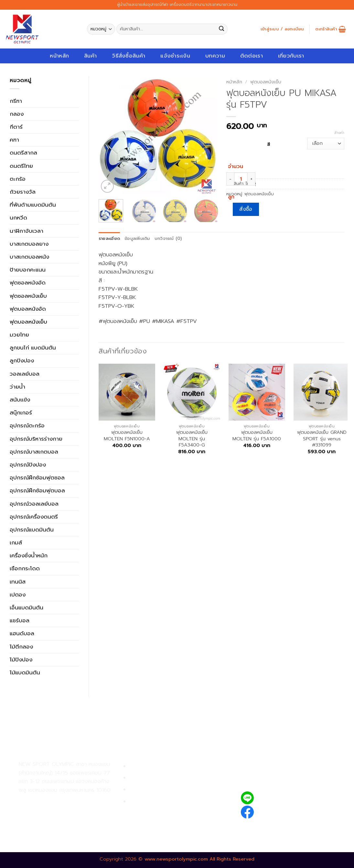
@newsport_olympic (285, 798)
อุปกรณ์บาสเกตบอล (34, 452)
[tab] (109, 239)
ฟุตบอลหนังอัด (28, 309)
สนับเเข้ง (20, 400)
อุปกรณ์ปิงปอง (28, 465)
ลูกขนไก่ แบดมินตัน (33, 348)
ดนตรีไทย (21, 166)
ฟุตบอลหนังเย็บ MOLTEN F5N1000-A (127, 436)
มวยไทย (19, 335)
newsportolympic (281, 811)
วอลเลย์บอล (25, 374)
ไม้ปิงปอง (21, 659)
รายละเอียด (109, 239)
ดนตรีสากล (23, 153)
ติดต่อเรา (252, 56)
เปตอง (18, 595)
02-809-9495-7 (56, 801)
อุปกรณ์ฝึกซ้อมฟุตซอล (37, 477)
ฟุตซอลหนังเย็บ (28, 296)
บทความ (215, 56)
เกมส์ (16, 542)
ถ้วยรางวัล (23, 192)
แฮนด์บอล (22, 633)
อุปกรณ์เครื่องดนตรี (34, 517)
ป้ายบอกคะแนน (28, 270)
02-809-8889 (53, 815)
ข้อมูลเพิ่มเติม (137, 239)
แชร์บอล (20, 620)
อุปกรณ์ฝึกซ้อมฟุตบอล (37, 490)
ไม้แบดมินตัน (25, 672)
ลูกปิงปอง (22, 360)
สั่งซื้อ (246, 209)
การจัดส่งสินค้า (147, 790)
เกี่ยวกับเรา (291, 56)
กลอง (17, 114)
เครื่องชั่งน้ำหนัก (29, 555)
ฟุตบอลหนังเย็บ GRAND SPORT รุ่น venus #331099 (322, 439)
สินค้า (90, 56)
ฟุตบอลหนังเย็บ (28, 322)
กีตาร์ (16, 127)
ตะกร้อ (18, 179)
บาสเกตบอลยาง (29, 244)
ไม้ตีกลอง (21, 647)
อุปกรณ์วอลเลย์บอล (34, 504)
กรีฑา (16, 101)
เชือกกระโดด (25, 568)
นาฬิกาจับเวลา (27, 231)
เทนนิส (18, 582)
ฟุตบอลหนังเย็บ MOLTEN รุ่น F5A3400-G (192, 439)
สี (268, 144)
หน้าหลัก (59, 56)
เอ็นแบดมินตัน (27, 607)
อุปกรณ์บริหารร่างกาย (36, 439)
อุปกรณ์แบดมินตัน (32, 530)
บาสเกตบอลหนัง (29, 257)
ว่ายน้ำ (17, 387)
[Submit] (222, 29)
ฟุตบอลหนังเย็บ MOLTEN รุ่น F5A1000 (257, 436)
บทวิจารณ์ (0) (168, 239)
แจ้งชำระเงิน (175, 56)
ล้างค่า (339, 133)
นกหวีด (18, 218)
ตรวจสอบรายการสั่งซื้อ (156, 802)
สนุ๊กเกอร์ (21, 413)
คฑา (14, 140)
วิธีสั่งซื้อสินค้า (129, 56)
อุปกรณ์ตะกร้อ (27, 425)
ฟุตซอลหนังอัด (28, 283)
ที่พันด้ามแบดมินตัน (33, 205)
